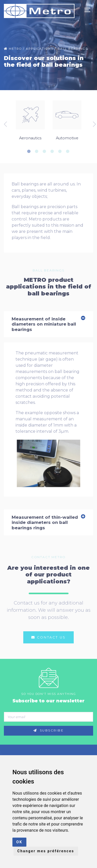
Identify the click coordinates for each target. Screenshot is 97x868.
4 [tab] (54, 151)
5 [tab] (62, 151)
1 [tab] (31, 151)
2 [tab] (38, 151)
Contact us (48, 637)
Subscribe (49, 730)
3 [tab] (46, 151)
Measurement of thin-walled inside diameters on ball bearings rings (48, 522)
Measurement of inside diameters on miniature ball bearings (48, 324)
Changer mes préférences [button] (46, 851)
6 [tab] (69, 151)
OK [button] (19, 842)
